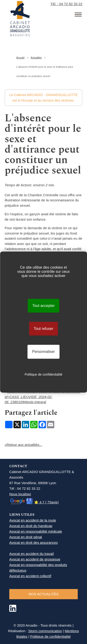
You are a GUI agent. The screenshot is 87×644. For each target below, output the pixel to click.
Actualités (36, 58)
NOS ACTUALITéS (43, 594)
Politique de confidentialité (50, 636)
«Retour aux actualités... (23, 445)
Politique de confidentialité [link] (43, 374)
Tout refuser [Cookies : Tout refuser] (43, 329)
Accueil (20, 58)
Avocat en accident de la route (33, 520)
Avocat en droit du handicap (31, 526)
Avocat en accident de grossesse (35, 559)
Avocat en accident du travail (32, 554)
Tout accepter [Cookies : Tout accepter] (43, 306)
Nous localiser (20, 494)
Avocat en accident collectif (30, 576)
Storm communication (45, 631)
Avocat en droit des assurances (34, 543)
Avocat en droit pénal (26, 537)
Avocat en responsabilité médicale (36, 531)
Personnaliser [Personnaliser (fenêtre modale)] (44, 352)
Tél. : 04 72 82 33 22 (66, 4)
